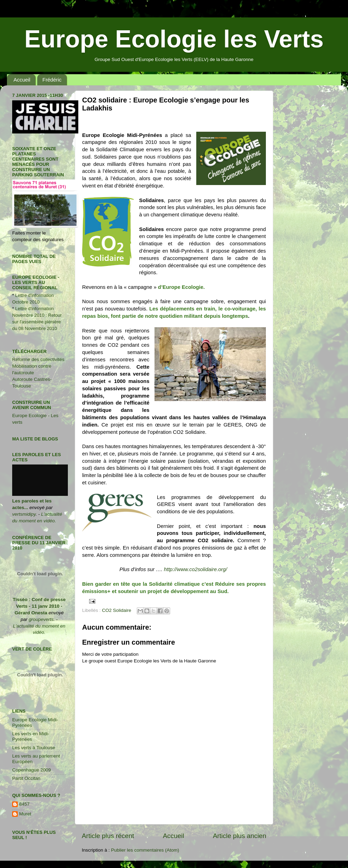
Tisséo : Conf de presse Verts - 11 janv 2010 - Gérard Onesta (39, 606)
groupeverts (41, 619)
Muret (25, 814)
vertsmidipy (24, 514)
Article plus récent (108, 836)
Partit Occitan (26, 778)
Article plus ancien (240, 836)
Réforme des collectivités (38, 359)
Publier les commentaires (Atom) (145, 850)
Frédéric (52, 80)
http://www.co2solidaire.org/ (196, 569)
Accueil (22, 80)
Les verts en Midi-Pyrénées (31, 736)
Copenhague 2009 (31, 770)
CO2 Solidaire (117, 610)
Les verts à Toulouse (34, 748)
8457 (24, 804)
